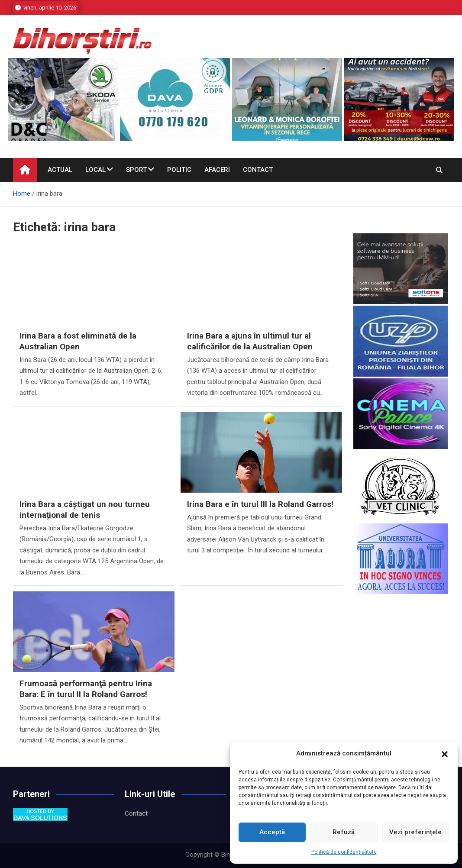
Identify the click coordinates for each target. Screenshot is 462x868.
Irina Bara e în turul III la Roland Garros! (260, 504)
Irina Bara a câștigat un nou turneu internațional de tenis (85, 510)
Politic (179, 170)
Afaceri (217, 170)
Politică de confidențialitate (344, 852)
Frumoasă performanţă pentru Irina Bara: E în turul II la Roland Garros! (86, 689)
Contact (258, 170)
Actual (60, 170)
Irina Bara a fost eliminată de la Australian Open (78, 341)
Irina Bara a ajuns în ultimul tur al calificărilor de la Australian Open (250, 341)
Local (95, 170)
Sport (136, 170)
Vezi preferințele (415, 832)
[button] (445, 754)
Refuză (344, 832)
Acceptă (272, 832)
